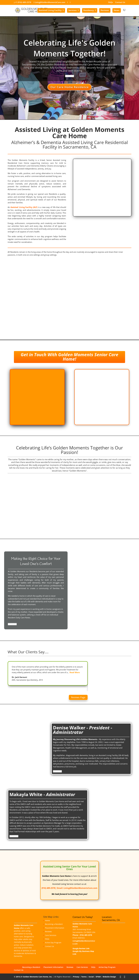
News (117, 10)
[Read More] (70, 76)
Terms (84, 977)
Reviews (105, 10)
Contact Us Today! (83, 917)
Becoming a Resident (54, 924)
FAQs (110, 2)
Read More (75, 672)
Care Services (51, 935)
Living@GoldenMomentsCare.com (80, 888)
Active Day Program (53, 943)
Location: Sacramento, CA (111, 919)
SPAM (98, 977)
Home (47, 920)
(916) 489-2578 (48, 888)
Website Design (109, 977)
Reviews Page (78, 697)
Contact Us (120, 2)
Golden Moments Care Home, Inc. (38, 977)
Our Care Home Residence (69, 87)
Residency (89, 10)
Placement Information (55, 928)
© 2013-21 (18, 977)
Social (91, 977)
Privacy (76, 977)
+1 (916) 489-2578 (23, 2)
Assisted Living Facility (50, 10)
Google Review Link (81, 948)
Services (72, 10)
